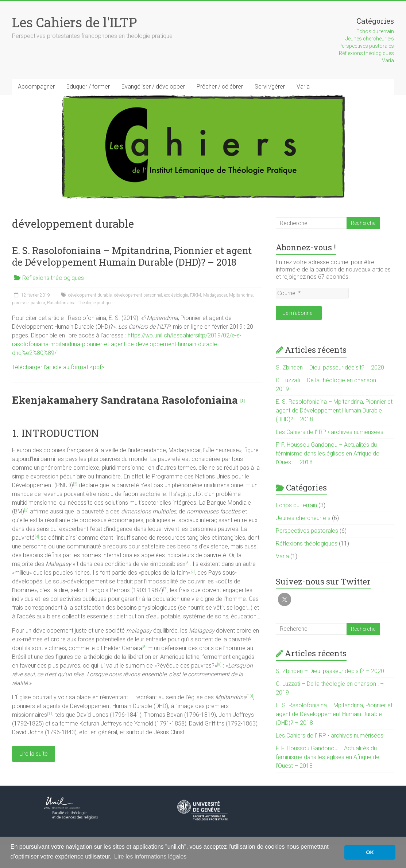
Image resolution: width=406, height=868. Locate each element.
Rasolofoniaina (61, 303)
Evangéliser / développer (153, 87)
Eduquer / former (88, 87)
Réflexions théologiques (366, 53)
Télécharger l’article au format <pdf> (58, 367)
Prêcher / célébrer (220, 87)
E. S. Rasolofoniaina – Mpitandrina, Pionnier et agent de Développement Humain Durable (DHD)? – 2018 (132, 256)
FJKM (196, 295)
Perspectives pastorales (366, 46)
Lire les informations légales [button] (150, 857)
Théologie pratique (95, 303)
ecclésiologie (176, 295)
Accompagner (36, 87)
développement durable (90, 295)
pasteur (38, 303)
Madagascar (215, 295)
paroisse (20, 303)
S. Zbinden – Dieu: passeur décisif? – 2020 (330, 367)
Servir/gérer (270, 87)
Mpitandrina (241, 295)
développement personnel (138, 295)
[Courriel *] (312, 293)
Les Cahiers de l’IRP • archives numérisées (330, 432)
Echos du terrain (375, 31)
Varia (388, 60)
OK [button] (370, 852)
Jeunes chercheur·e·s (370, 39)
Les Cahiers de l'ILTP (74, 22)
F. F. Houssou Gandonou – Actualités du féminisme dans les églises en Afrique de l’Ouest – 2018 (328, 453)
